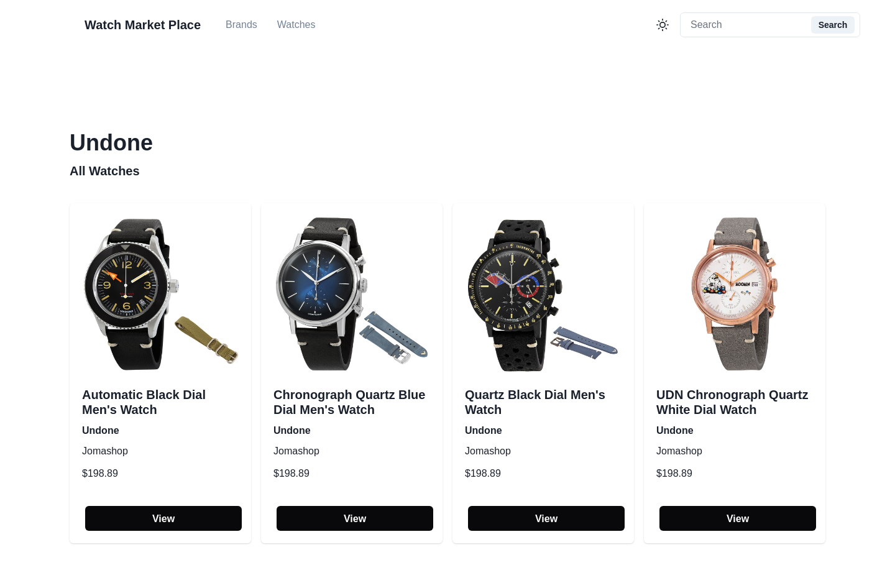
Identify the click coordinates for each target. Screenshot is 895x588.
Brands (241, 25)
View (163, 519)
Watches (296, 25)
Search (833, 25)
